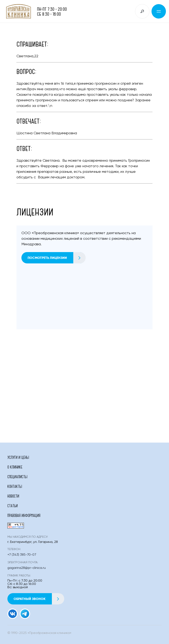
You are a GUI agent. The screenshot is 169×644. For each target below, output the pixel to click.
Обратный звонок (39, 599)
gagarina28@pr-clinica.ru (27, 568)
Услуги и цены (18, 457)
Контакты (15, 486)
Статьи (13, 506)
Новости (13, 496)
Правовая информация (24, 515)
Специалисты (17, 477)
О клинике (15, 467)
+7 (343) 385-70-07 (22, 555)
